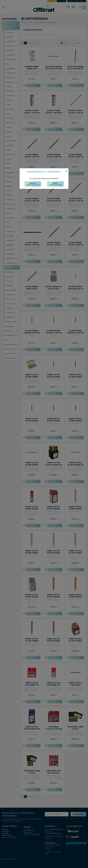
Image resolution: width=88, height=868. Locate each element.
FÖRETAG (33, 184)
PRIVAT (55, 184)
